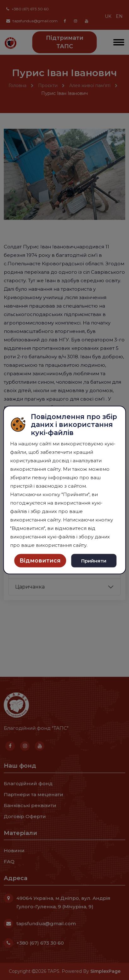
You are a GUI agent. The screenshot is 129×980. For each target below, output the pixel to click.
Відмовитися (40, 561)
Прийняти (94, 560)
